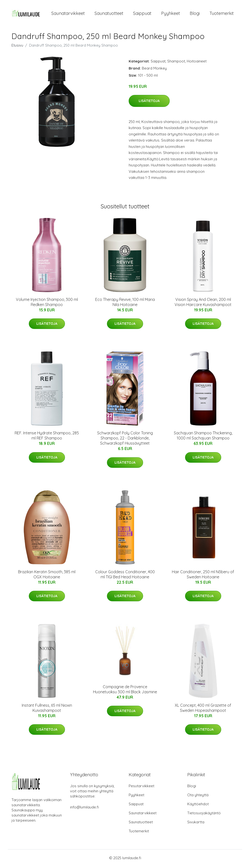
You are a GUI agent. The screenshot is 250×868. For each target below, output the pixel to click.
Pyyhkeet (171, 14)
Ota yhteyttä (198, 797)
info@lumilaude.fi (84, 809)
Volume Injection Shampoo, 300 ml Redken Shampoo (47, 304)
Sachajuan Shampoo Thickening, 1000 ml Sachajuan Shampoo (203, 437)
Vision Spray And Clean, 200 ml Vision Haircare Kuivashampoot (203, 304)
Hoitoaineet (197, 63)
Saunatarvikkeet (68, 14)
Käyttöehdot (198, 806)
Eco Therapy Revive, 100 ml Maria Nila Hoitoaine (125, 304)
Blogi (195, 14)
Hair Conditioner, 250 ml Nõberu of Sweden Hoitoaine (203, 576)
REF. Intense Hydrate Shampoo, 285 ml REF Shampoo (47, 437)
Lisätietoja (149, 102)
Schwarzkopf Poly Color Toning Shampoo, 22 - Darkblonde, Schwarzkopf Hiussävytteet (125, 440)
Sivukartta (196, 824)
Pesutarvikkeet (141, 788)
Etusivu (17, 47)
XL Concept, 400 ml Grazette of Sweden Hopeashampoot (203, 710)
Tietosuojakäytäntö (204, 815)
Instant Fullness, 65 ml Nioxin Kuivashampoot (47, 710)
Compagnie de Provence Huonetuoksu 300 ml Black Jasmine (125, 691)
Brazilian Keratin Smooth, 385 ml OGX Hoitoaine (47, 576)
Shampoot (176, 63)
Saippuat (142, 14)
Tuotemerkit (222, 14)
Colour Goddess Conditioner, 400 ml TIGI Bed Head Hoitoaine (125, 576)
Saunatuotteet (109, 14)
